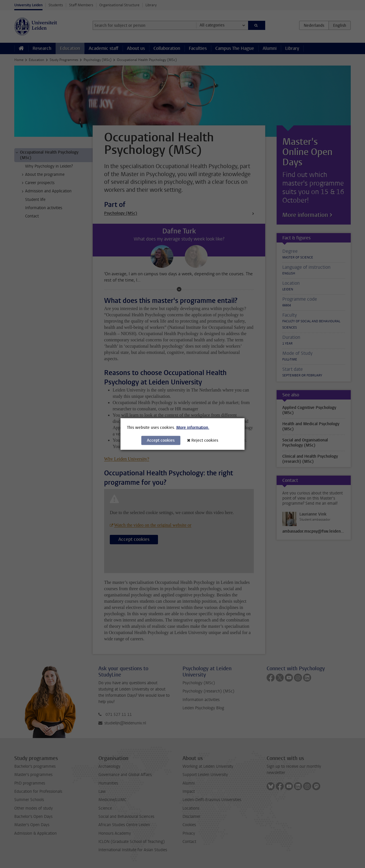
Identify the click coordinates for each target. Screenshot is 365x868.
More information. (193, 428)
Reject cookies (205, 440)
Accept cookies (161, 440)
